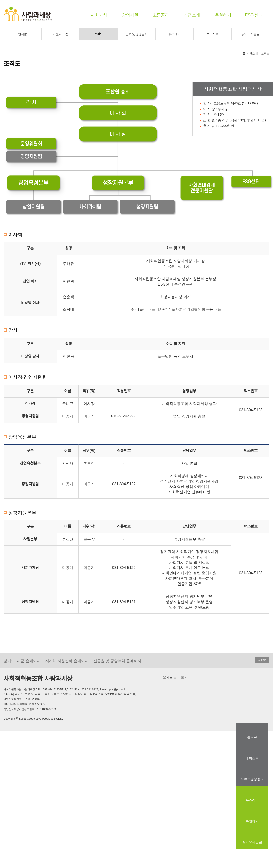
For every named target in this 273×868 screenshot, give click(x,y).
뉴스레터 (175, 34)
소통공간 (161, 15)
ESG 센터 (254, 15)
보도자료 (213, 34)
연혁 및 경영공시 (137, 34)
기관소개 (192, 15)
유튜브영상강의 (252, 779)
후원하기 (223, 15)
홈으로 (252, 737)
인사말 (22, 34)
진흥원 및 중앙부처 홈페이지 (117, 661)
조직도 (98, 34)
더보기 (182, 677)
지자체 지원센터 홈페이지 (67, 661)
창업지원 (130, 15)
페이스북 (252, 758)
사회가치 (99, 15)
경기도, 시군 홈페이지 (22, 661)
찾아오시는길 (250, 34)
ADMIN (262, 660)
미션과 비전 (60, 34)
